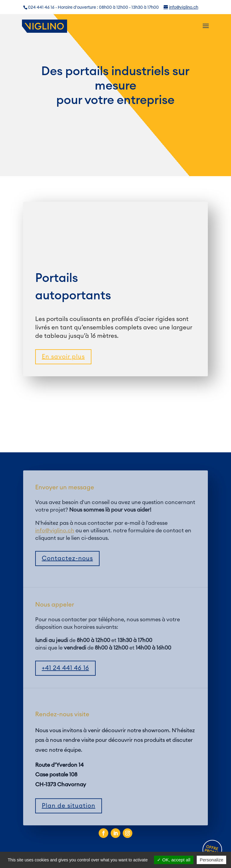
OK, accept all (174, 860)
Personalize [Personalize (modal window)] (211, 860)
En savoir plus (63, 357)
